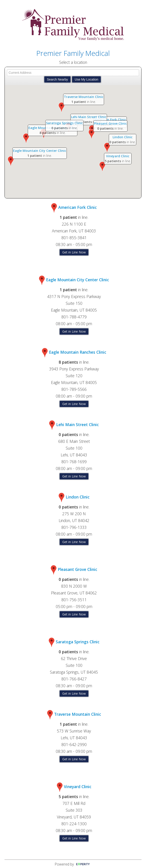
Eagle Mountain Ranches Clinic (78, 352)
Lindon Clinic (123, 137)
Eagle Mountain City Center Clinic (40, 151)
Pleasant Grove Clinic (110, 123)
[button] (11, 161)
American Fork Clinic (110, 120)
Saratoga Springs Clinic (64, 123)
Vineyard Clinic (118, 156)
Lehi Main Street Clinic (88, 117)
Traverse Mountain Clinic (84, 97)
